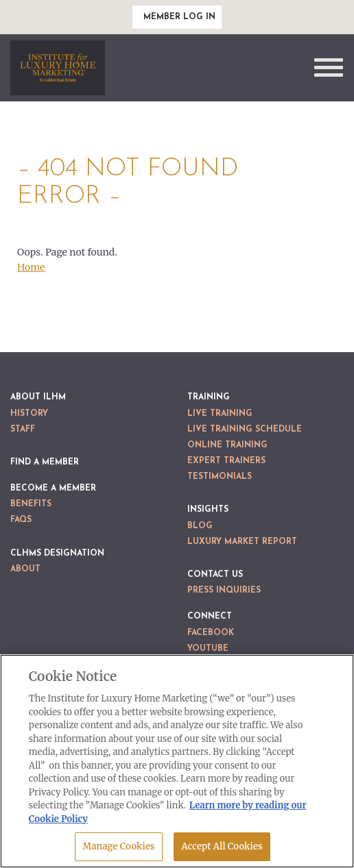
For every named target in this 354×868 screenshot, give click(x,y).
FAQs (21, 520)
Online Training (227, 445)
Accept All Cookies (222, 846)
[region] (177, 761)
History (29, 414)
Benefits (31, 504)
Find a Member (45, 462)
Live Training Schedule (245, 430)
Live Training (220, 414)
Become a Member (53, 488)
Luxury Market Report (242, 542)
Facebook (211, 633)
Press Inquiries (224, 591)
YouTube (208, 649)
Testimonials (220, 477)
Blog (200, 526)
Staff (23, 430)
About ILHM (38, 397)
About (25, 569)
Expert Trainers (226, 461)
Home (31, 267)
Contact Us (215, 575)
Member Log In (179, 17)
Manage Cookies (118, 846)
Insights (208, 510)
